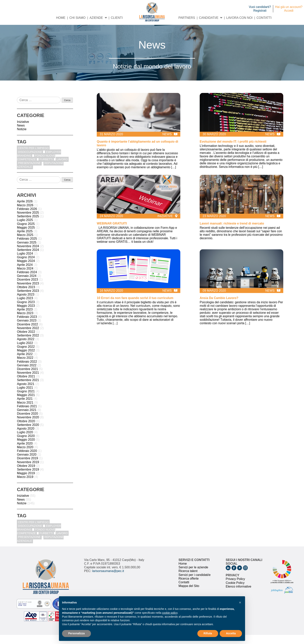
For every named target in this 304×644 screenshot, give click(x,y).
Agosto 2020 (26, 437)
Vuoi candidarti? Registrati (260, 9)
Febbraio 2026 (27, 218)
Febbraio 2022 (27, 371)
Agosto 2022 (26, 348)
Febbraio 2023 (27, 326)
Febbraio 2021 (27, 415)
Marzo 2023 (25, 322)
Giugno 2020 (26, 445)
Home (61, 27)
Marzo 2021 (25, 411)
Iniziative (23, 131)
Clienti (117, 27)
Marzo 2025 (25, 244)
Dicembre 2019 (27, 467)
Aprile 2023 (25, 318)
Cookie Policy (235, 592)
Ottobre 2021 (26, 385)
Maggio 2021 (26, 404)
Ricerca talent (188, 580)
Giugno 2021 (26, 400)
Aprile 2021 (25, 408)
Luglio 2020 (25, 441)
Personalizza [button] (76, 633)
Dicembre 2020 (27, 423)
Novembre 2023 (28, 292)
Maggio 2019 (26, 482)
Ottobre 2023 (26, 296)
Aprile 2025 (25, 240)
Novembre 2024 (28, 255)
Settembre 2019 (28, 478)
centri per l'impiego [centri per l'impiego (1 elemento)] (33, 157)
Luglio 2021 (25, 397)
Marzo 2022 (25, 367)
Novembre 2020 (28, 426)
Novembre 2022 (28, 337)
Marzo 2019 (25, 486)
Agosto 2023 (26, 304)
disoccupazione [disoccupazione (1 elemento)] (30, 161)
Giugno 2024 (26, 266)
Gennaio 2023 (27, 330)
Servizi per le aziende (193, 576)
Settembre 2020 (28, 434)
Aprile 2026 (25, 210)
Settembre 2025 (28, 225)
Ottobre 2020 (26, 430)
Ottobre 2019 (26, 475)
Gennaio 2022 (27, 374)
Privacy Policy (235, 588)
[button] (240, 602)
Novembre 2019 (28, 471)
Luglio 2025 (25, 229)
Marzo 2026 (25, 214)
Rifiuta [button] (208, 633)
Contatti (264, 27)
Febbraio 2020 (27, 460)
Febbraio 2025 (27, 248)
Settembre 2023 (28, 300)
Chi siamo (78, 27)
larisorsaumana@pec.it (108, 580)
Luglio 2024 (25, 263)
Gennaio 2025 (27, 251)
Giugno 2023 (26, 311)
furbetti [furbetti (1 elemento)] (46, 168)
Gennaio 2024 (27, 285)
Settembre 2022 (28, 345)
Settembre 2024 (28, 259)
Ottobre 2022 (26, 341)
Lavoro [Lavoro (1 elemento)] (62, 168)
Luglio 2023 (25, 307)
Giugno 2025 (26, 233)
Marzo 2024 (25, 277)
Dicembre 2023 (27, 289)
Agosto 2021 (26, 393)
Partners (187, 27)
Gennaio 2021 (27, 419)
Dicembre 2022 (27, 333)
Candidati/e (209, 27)
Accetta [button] (231, 633)
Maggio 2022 (26, 359)
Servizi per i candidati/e (195, 584)
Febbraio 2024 (27, 281)
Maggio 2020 (26, 449)
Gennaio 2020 (27, 464)
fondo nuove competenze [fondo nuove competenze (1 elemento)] (36, 166)
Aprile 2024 (25, 274)
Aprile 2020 (25, 452)
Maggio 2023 (26, 315)
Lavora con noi (239, 27)
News (21, 135)
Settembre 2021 (28, 389)
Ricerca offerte (189, 587)
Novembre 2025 (28, 222)
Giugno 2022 (26, 356)
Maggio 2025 (26, 236)
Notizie (22, 138)
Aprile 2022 (25, 363)
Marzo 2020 (25, 456)
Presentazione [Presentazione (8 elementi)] (29, 172)
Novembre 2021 (28, 382)
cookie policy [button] (170, 613)
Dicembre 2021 (27, 378)
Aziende (96, 27)
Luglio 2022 (25, 352)
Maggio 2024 (26, 270)
